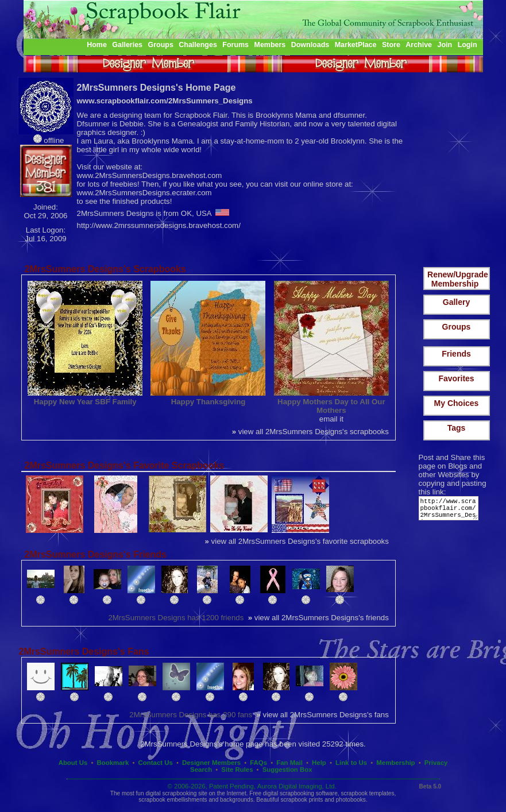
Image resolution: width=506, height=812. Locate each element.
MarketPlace (356, 45)
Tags (457, 428)
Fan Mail (289, 763)
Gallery (456, 302)
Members (270, 45)
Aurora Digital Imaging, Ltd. (297, 786)
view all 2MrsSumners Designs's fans (322, 715)
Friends (456, 354)
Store (391, 45)
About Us (73, 763)
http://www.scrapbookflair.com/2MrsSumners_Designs (451, 511)
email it (331, 419)
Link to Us (351, 763)
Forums (235, 45)
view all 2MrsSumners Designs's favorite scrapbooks (297, 541)
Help (319, 763)
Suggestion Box (287, 770)
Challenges (198, 45)
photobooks (351, 800)
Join (445, 45)
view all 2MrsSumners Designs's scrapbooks (310, 432)
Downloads (310, 45)
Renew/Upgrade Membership (458, 279)
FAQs (258, 763)
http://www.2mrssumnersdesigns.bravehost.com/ (159, 225)
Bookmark (113, 763)
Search (201, 770)
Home (97, 45)
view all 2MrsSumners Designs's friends (318, 618)
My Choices (457, 403)
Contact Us (156, 763)
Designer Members (211, 763)
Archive (419, 45)
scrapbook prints (302, 800)
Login (468, 45)
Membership (395, 763)
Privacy (436, 763)
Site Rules (237, 770)
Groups (160, 45)
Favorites (456, 378)
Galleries (127, 45)
